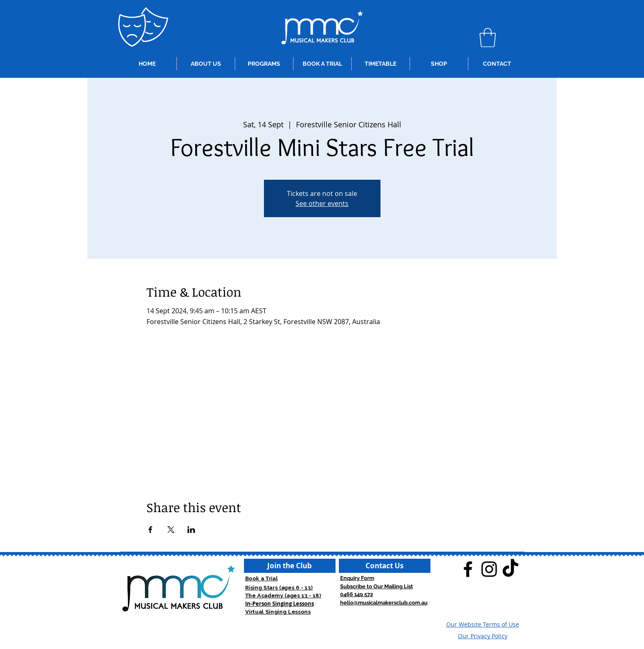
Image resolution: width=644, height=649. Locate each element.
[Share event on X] (171, 530)
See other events (322, 203)
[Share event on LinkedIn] (191, 530)
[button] (488, 37)
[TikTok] (510, 569)
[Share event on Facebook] (150, 530)
